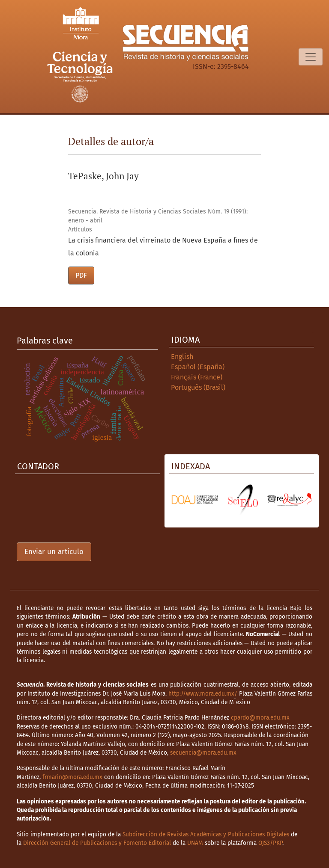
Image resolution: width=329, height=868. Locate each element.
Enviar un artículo (54, 552)
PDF (81, 275)
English (182, 357)
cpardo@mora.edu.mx (260, 718)
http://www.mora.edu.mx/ (203, 694)
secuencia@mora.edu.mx (203, 753)
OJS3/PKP (270, 843)
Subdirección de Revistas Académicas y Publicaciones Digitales (206, 834)
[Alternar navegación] (311, 57)
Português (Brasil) (198, 387)
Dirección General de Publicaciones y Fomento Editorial (97, 843)
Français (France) (197, 377)
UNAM (195, 843)
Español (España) (198, 367)
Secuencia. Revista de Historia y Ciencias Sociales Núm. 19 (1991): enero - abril (158, 216)
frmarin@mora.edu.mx (72, 777)
